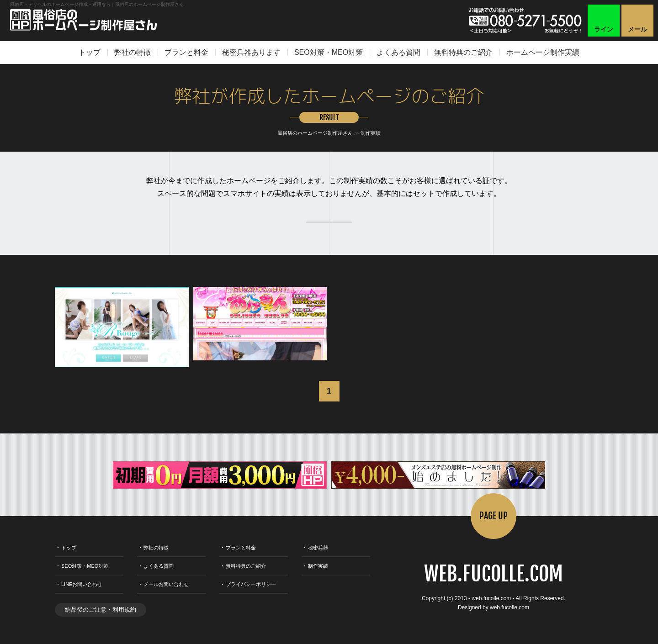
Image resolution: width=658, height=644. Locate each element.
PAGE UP (493, 516)
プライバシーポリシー (251, 584)
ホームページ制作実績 (543, 52)
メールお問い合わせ (166, 584)
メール (637, 29)
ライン (604, 29)
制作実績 (371, 133)
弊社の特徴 (133, 52)
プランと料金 (186, 52)
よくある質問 (398, 52)
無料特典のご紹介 (463, 52)
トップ (90, 52)
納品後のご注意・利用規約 (101, 610)
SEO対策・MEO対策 (329, 52)
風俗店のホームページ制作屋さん (315, 133)
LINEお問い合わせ (82, 584)
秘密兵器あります (251, 52)
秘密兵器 (318, 548)
